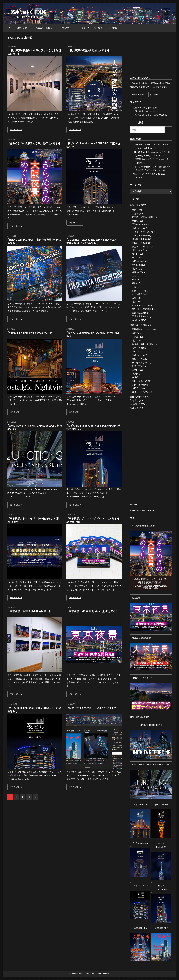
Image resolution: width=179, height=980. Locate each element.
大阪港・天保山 (139, 243)
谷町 (134, 352)
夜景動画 (136, 320)
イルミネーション (141, 305)
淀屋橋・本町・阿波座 (143, 344)
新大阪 (135, 374)
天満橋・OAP (139, 224)
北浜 (134, 340)
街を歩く (134, 400)
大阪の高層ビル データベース (147, 111)
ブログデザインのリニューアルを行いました (92, 708)
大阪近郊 (136, 388)
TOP (8, 28)
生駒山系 (136, 265)
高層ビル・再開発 (46, 28)
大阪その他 (137, 261)
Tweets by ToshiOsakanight (143, 510)
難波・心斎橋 (138, 359)
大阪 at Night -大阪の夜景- (145, 108)
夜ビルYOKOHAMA (161, 887)
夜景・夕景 (24, 28)
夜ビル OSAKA (140, 804)
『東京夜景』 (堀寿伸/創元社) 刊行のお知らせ (92, 611)
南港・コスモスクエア (143, 247)
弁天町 (135, 254)
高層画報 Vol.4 (161, 928)
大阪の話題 (135, 404)
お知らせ (134, 408)
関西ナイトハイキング (142, 678)
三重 (134, 287)
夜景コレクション (141, 291)
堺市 (134, 258)
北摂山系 (136, 268)
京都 (134, 276)
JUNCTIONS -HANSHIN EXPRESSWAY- (151, 765)
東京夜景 (136, 598)
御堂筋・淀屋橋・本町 (143, 217)
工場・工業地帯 (139, 316)
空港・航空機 (138, 313)
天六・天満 (137, 348)
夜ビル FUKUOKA (161, 845)
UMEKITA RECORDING (151, 725)
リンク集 (113, 28)
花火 (134, 302)
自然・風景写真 (137, 397)
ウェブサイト (69, 28)
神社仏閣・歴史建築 (142, 309)
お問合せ (98, 28)
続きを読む (15, 130)
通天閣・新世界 (139, 239)
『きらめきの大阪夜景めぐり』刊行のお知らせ (34, 143)
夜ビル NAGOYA (140, 843)
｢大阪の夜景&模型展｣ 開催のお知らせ (88, 50)
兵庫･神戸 (137, 272)
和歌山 (135, 283)
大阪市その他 (138, 385)
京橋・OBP (137, 228)
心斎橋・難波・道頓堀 (143, 232)
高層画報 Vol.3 (140, 928)
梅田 (134, 210)
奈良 (134, 280)
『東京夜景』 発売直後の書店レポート (29, 611)
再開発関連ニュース (142, 329)
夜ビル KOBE (161, 804)
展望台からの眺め (141, 392)
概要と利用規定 (139, 94)
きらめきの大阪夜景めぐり (144, 526)
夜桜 (134, 298)
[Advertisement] (37, 827)
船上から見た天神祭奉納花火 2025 (149, 174)
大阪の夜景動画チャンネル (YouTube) (151, 115)
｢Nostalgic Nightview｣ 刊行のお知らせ (30, 333)
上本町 (135, 370)
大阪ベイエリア (139, 381)
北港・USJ (137, 250)
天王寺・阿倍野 (139, 235)
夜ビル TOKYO (140, 886)
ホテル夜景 (137, 294)
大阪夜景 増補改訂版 (141, 638)
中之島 (135, 213)
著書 (85, 28)
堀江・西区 (137, 366)
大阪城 (135, 221)
